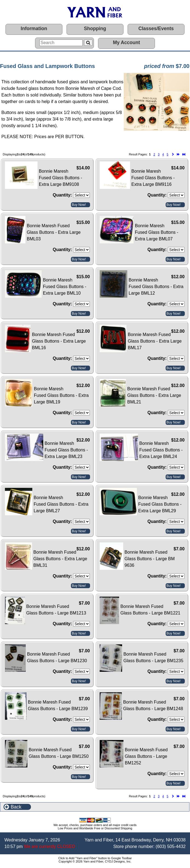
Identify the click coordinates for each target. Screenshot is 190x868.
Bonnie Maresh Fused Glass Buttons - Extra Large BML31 (60, 559)
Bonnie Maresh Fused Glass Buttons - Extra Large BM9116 (153, 178)
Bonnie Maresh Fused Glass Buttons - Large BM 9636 (150, 559)
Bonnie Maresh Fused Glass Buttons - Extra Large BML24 (161, 450)
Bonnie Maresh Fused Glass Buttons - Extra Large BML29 (160, 504)
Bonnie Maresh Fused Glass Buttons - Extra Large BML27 (61, 504)
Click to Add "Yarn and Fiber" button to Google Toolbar (95, 858)
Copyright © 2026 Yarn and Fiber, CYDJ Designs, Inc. (95, 861)
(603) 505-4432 (171, 846)
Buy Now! (79, 205)
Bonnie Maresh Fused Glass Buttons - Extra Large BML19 (61, 395)
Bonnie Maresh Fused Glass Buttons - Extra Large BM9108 (61, 178)
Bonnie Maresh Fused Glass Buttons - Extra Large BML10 (65, 287)
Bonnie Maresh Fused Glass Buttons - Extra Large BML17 (155, 341)
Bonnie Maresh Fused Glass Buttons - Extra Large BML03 (54, 232)
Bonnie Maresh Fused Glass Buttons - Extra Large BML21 (154, 395)
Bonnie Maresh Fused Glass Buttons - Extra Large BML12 (156, 287)
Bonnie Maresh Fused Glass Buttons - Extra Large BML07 (157, 232)
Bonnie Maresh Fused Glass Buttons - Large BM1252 (146, 756)
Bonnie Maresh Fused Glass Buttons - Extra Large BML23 (66, 450)
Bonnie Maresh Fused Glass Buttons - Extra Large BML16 (59, 341)
